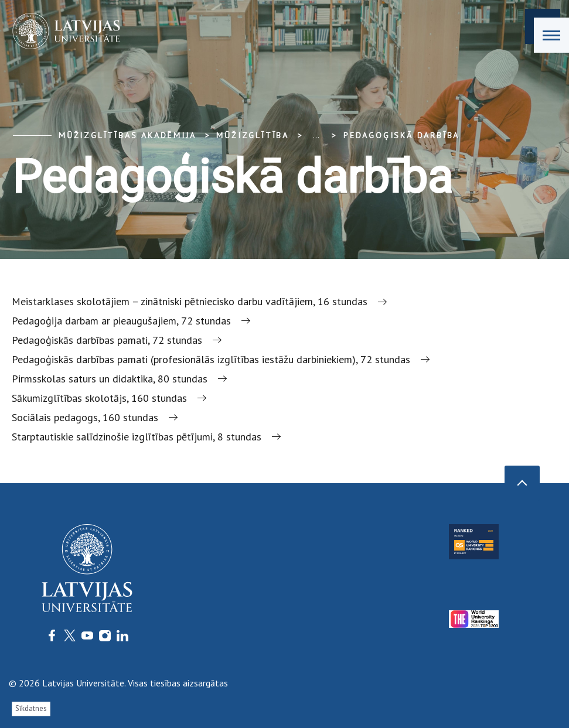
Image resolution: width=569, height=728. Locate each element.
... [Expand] (316, 135)
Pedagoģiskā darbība (401, 135)
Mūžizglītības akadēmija (127, 135)
